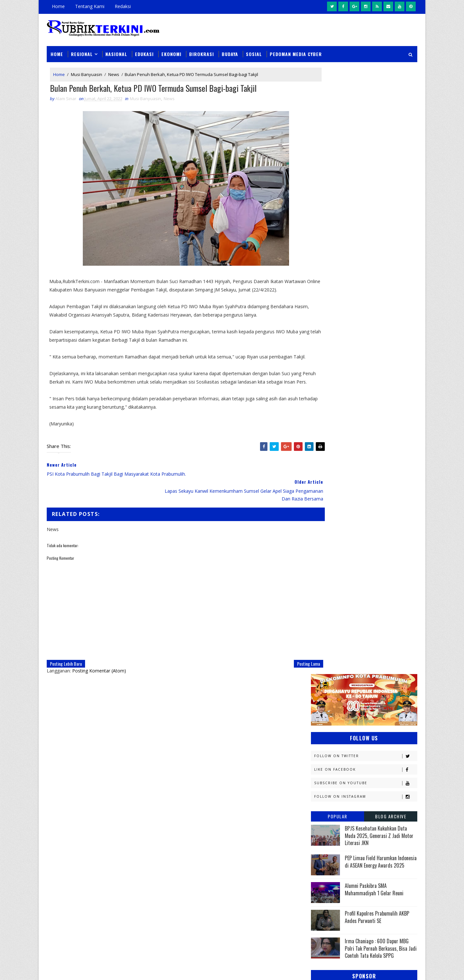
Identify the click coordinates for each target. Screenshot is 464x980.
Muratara (369, 633)
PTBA (360, 667)
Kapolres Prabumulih (337, 577)
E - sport (323, 543)
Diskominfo (363, 532)
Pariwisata (326, 690)
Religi (320, 712)
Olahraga (325, 667)
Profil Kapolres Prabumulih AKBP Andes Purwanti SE (377, 306)
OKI (352, 656)
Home (58, 6)
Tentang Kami (90, 6)
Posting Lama (282, 669)
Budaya (230, 49)
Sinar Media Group (136, 969)
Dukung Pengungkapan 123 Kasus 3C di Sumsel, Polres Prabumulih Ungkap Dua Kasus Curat (277, 848)
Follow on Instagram (366, 186)
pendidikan (325, 746)
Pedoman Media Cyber (296, 49)
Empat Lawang (329, 554)
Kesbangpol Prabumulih (339, 611)
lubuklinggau (329, 723)
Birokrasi (202, 49)
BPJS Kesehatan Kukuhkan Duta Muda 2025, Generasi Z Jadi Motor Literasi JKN (379, 225)
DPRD (391, 521)
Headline (371, 554)
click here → (77, 881)
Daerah (322, 532)
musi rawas (376, 723)
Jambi (356, 566)
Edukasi (144, 49)
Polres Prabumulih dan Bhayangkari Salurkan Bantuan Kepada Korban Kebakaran (276, 922)
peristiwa (367, 746)
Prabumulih (363, 701)
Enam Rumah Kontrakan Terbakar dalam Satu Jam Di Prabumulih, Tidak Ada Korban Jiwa (276, 885)
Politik (321, 701)
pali (383, 735)
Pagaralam (326, 678)
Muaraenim (326, 633)
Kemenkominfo (329, 599)
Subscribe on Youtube (366, 172)
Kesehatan (325, 622)
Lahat (364, 622)
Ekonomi (171, 49)
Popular (338, 206)
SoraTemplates (79, 969)
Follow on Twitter (366, 145)
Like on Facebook (366, 159)
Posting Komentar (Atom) (99, 676)
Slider (156, 810)
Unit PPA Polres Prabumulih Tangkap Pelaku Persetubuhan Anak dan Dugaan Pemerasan (273, 811)
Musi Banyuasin (87, 70)
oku (318, 735)
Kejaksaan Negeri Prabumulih (345, 588)
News (114, 70)
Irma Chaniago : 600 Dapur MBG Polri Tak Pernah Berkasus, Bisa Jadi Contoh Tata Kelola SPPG (381, 338)
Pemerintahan (370, 690)
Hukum (321, 566)
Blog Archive (391, 206)
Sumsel (388, 712)
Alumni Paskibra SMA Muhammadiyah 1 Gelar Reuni (374, 279)
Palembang (367, 678)
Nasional (116, 49)
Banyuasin (325, 521)
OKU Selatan (386, 656)
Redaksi (123, 6)
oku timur (351, 735)
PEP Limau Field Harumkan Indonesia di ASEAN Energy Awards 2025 (381, 251)
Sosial (254, 49)
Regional (82, 49)
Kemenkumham (377, 599)
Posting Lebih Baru (66, 669)
